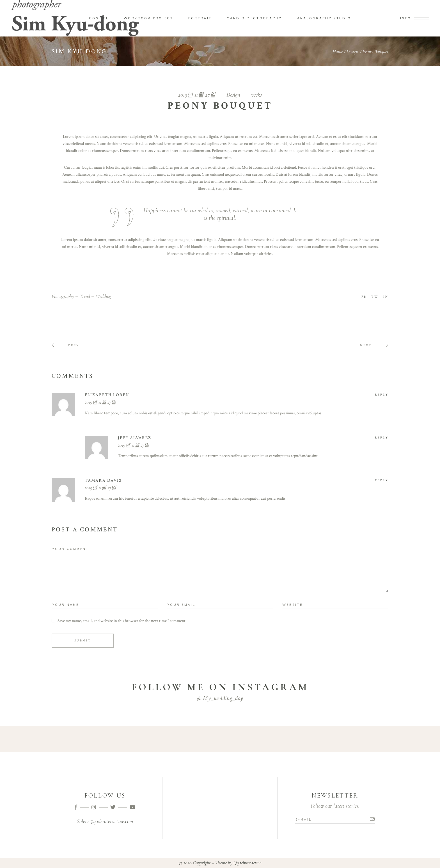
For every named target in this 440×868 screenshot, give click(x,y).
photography (63, 296)
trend (85, 296)
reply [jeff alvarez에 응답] (382, 438)
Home (338, 51)
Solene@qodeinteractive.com (105, 821)
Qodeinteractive (247, 863)
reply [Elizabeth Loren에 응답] (382, 395)
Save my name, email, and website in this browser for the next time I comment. (122, 621)
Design (352, 51)
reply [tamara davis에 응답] (382, 480)
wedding (103, 296)
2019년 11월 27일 (198, 95)
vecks (256, 95)
